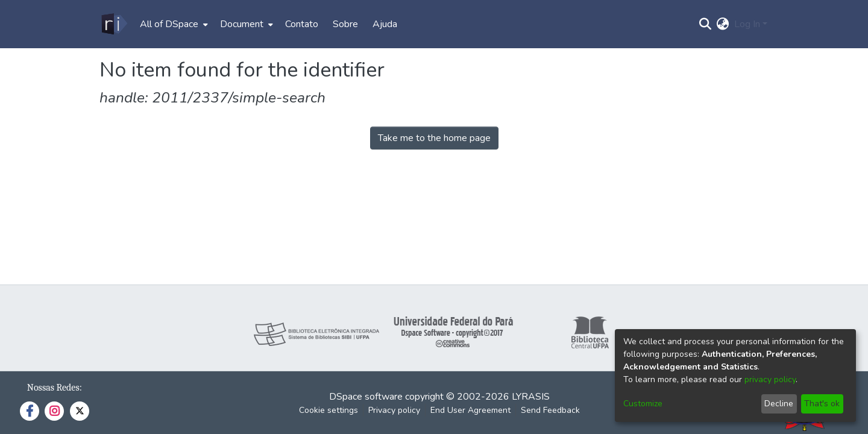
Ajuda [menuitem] (385, 24)
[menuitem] (173, 24)
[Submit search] (706, 24)
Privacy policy (394, 410)
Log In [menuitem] (747, 24)
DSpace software (366, 397)
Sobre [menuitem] (345, 24)
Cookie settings (329, 410)
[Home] (114, 24)
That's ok (822, 404)
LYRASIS (531, 397)
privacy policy (770, 379)
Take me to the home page (434, 138)
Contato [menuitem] (302, 24)
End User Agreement (470, 410)
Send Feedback (550, 410)
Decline (779, 404)
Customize (643, 404)
